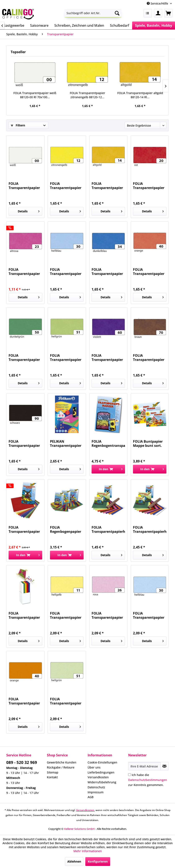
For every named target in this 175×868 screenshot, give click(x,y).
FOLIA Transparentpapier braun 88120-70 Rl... (149, 358)
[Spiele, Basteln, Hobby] (154, 25)
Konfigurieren (98, 861)
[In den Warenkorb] (108, 469)
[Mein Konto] (158, 13)
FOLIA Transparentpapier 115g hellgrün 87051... (66, 701)
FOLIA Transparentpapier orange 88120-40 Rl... (149, 272)
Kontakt (52, 777)
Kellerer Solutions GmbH (79, 829)
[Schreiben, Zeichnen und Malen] (79, 25)
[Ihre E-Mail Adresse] (144, 766)
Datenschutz (96, 787)
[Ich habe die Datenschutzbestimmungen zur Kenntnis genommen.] (130, 775)
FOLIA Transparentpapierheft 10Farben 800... (108, 529)
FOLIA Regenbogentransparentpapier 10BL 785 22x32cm (108, 443)
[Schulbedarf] (120, 25)
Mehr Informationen (88, 851)
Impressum (96, 792)
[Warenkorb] (168, 13)
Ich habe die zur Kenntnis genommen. (148, 780)
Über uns (94, 767)
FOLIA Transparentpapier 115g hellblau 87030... (149, 615)
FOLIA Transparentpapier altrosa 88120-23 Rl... (24, 272)
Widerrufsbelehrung (102, 782)
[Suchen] (117, 13)
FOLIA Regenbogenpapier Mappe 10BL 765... (66, 529)
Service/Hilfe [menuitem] (158, 3)
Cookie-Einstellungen (102, 762)
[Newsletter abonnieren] (164, 766)
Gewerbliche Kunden (62, 762)
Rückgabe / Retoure (61, 767)
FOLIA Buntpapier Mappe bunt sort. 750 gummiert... (148, 443)
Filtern (18, 125)
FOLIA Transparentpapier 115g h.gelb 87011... (66, 615)
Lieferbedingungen (101, 772)
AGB (91, 797)
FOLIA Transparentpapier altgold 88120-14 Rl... (140, 95)
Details (29, 211)
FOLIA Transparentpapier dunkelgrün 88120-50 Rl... (24, 358)
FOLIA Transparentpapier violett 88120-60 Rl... (108, 358)
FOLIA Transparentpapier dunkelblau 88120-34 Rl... (107, 272)
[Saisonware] (39, 25)
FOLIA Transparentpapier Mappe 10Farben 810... (24, 529)
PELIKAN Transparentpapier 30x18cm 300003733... (66, 443)
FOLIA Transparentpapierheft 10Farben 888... (150, 529)
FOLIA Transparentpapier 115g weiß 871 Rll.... (25, 615)
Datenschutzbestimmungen (148, 780)
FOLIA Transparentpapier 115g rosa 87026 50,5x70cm (107, 615)
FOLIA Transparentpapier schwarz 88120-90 (24, 443)
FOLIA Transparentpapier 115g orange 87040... (25, 701)
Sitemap (53, 772)
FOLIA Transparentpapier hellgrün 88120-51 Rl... (66, 358)
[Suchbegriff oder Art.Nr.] (93, 13)
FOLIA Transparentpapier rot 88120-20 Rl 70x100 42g (149, 186)
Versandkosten (98, 777)
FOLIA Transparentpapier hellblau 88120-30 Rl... (66, 272)
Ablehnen (74, 861)
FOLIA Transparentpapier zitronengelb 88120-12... (87, 95)
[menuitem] (93, 13)
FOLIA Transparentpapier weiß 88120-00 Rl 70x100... (35, 95)
